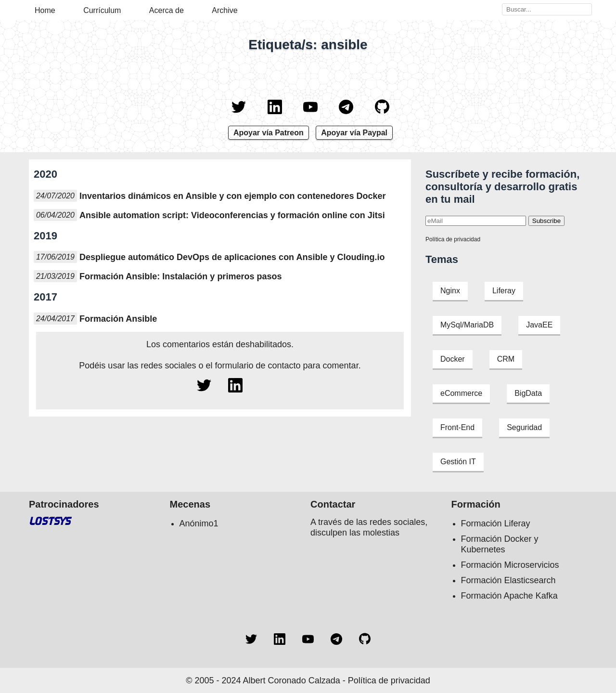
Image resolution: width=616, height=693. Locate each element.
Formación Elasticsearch (508, 580)
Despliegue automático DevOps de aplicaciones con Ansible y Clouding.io (232, 257)
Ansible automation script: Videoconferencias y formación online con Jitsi (232, 215)
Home (45, 10)
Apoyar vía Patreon (269, 133)
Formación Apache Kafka (509, 596)
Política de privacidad (453, 239)
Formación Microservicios (510, 565)
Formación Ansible (118, 319)
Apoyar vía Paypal (354, 133)
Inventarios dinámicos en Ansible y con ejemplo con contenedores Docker (233, 196)
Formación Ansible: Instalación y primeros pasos (180, 276)
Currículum (102, 10)
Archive (225, 10)
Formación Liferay (496, 523)
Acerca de (167, 10)
